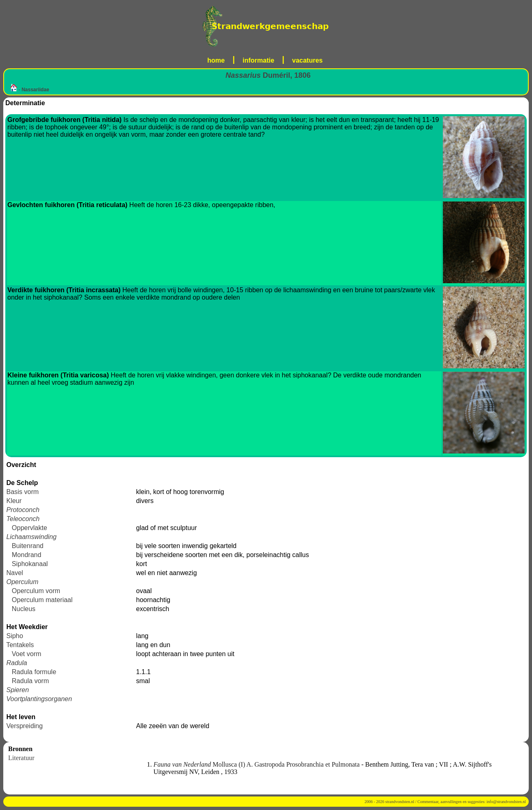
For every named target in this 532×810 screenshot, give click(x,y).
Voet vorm (27, 654)
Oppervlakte (29, 528)
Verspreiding (24, 726)
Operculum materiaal (42, 600)
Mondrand (27, 555)
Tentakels (20, 645)
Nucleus (24, 609)
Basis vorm (22, 492)
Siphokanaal (30, 564)
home (216, 60)
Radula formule (34, 672)
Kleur (14, 501)
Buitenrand (28, 546)
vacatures (308, 60)
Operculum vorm (36, 591)
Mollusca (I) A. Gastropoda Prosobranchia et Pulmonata (257, 764)
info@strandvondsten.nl (506, 802)
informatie (258, 60)
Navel (15, 573)
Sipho (15, 636)
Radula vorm (30, 681)
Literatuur (21, 758)
